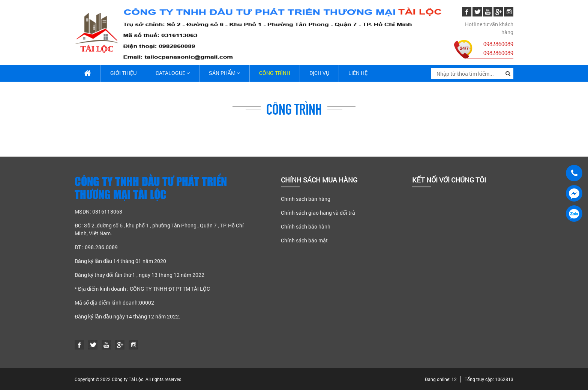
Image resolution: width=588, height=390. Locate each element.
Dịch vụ (319, 73)
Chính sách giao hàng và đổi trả (318, 213)
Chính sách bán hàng (306, 199)
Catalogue (173, 73)
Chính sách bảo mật (304, 240)
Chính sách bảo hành (306, 226)
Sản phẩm (224, 73)
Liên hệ (358, 73)
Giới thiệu (123, 73)
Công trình (275, 73)
